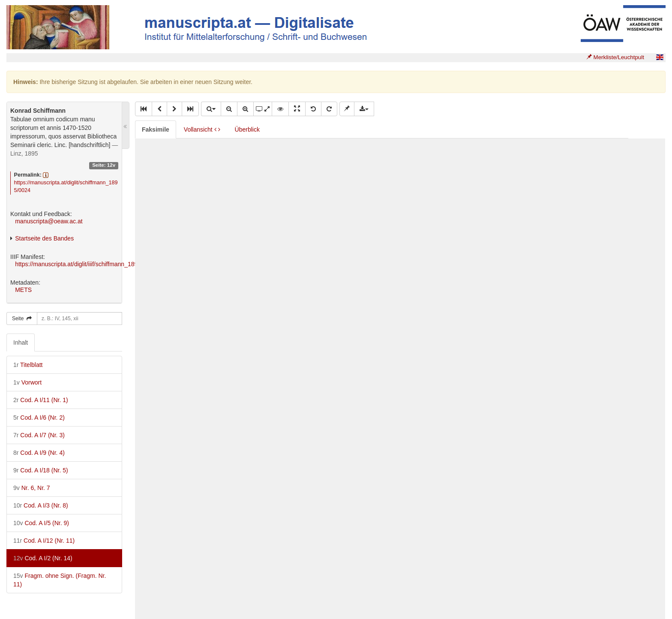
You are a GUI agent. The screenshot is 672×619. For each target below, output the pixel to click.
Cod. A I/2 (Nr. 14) (43, 558)
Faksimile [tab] (156, 129)
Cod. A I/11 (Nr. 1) (41, 400)
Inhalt (21, 343)
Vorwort (27, 382)
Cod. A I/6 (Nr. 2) (39, 418)
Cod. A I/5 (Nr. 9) (41, 523)
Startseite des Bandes (44, 238)
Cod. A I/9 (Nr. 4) (39, 453)
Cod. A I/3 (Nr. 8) (41, 505)
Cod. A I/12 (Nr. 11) (44, 541)
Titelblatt (28, 365)
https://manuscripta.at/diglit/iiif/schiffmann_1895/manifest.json (96, 264)
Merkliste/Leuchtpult (615, 57)
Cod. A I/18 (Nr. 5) (41, 470)
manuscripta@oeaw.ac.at (49, 221)
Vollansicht (202, 129)
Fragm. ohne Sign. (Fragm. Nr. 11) (60, 580)
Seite (22, 319)
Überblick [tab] (247, 129)
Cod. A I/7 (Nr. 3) (39, 435)
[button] (144, 109)
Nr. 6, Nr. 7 (32, 488)
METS (23, 290)
